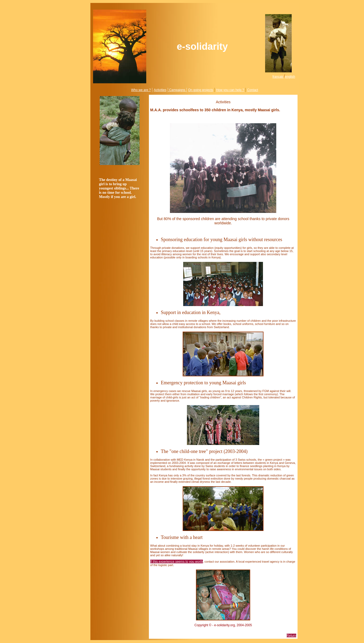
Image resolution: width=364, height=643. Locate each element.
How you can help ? (230, 90)
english (290, 77)
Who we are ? (141, 90)
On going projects (200, 90)
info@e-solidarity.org (223, 629)
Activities (160, 90)
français (278, 77)
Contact (252, 90)
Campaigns (177, 90)
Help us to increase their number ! (223, 118)
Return (291, 636)
